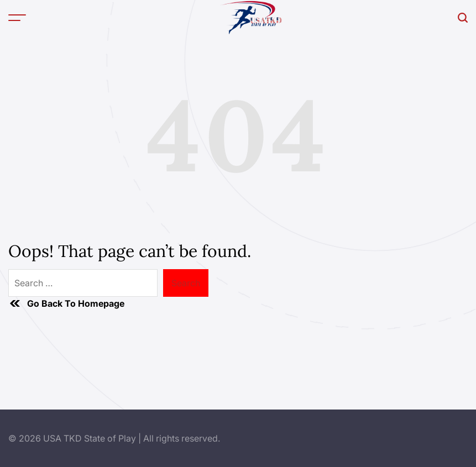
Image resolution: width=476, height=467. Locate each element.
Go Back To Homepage (66, 303)
